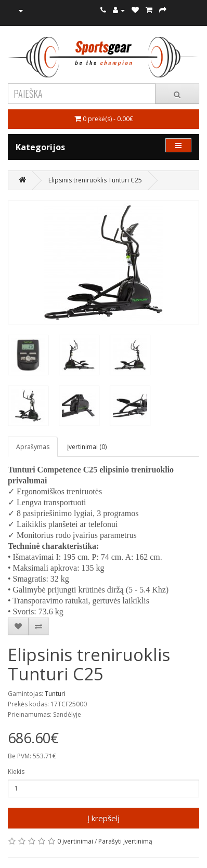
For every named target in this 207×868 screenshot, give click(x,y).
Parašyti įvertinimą (125, 841)
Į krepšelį (103, 818)
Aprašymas (33, 447)
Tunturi (55, 694)
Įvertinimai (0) (87, 447)
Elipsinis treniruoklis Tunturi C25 (95, 180)
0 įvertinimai (75, 841)
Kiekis (16, 772)
